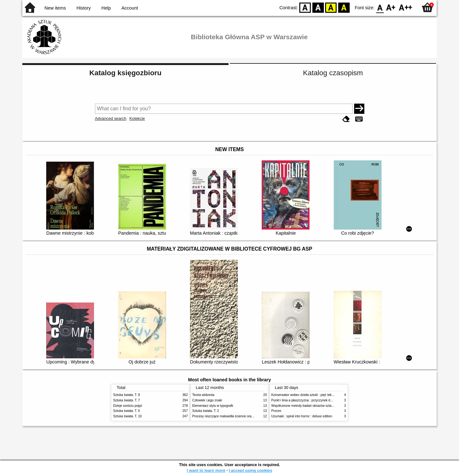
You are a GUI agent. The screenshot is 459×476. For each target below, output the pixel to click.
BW (318, 7)
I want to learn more (206, 470)
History (84, 8)
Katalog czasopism (333, 73)
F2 (406, 7)
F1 (391, 7)
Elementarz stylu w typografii (213, 406)
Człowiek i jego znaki (207, 400)
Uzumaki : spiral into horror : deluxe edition (302, 416)
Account (130, 8)
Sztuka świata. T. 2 (206, 411)
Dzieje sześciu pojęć (128, 406)
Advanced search (111, 118)
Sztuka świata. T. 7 (127, 400)
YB (331, 7)
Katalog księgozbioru (125, 73)
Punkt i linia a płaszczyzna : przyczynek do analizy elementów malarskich (323, 400)
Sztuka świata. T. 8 (127, 395)
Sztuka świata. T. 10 (127, 416)
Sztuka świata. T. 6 (127, 411)
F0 (380, 7)
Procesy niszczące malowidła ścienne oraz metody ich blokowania (239, 416)
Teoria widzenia (203, 395)
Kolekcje (137, 118)
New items (55, 8)
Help (106, 8)
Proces (276, 411)
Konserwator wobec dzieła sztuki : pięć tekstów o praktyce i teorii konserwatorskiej (330, 395)
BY (344, 7)
